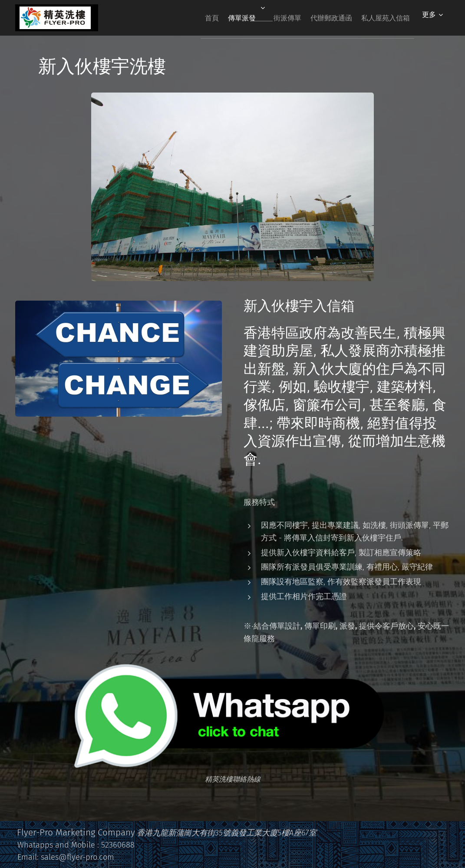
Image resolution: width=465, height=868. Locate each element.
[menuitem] (185, 18)
